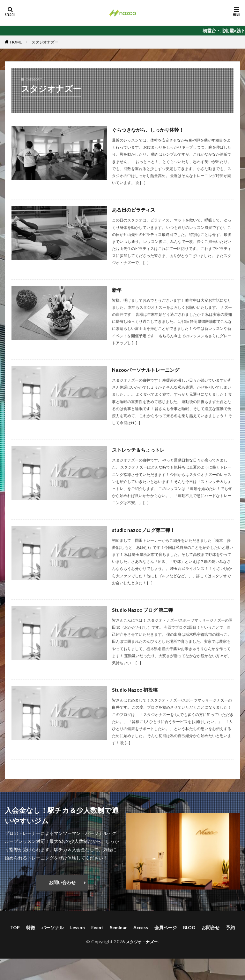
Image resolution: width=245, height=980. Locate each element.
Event (97, 927)
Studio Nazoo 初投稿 (136, 690)
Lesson (78, 927)
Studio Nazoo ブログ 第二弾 (144, 610)
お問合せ (211, 927)
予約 (230, 927)
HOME (16, 42)
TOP (15, 927)
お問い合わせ (62, 882)
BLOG (189, 927)
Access (141, 927)
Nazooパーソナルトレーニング (148, 370)
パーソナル (53, 927)
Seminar (118, 927)
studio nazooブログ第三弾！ (145, 530)
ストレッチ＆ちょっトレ (140, 450)
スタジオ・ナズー (142, 941)
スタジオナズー (45, 42)
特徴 (31, 927)
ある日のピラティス (135, 210)
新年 (117, 290)
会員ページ (166, 927)
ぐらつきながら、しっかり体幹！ (150, 130)
